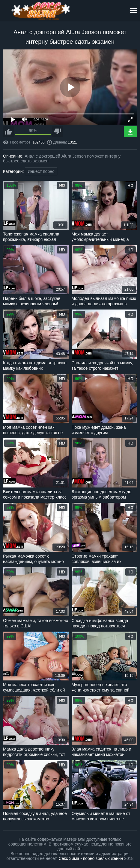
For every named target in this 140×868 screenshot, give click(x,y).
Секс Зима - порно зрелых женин (91, 858)
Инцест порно (41, 171)
